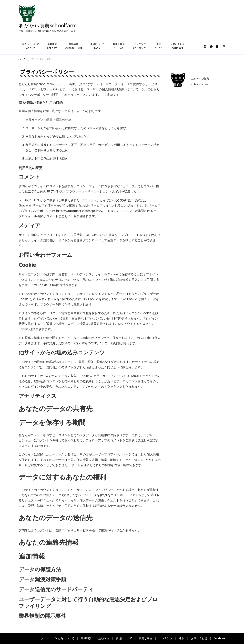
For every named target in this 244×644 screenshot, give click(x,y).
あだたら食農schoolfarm (48, 26)
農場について (97, 46)
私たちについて (31, 46)
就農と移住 (119, 46)
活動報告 (52, 46)
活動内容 (74, 46)
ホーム (45, 638)
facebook (220, 638)
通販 (159, 46)
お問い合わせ (177, 46)
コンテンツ (140, 46)
